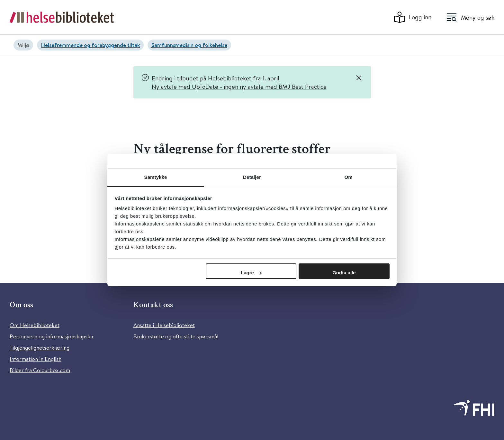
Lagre (251, 273)
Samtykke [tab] (156, 177)
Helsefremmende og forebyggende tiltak (90, 45)
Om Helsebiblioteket (35, 325)
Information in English (36, 359)
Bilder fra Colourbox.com (40, 370)
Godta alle (344, 273)
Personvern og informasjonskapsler (52, 336)
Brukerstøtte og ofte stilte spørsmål (176, 336)
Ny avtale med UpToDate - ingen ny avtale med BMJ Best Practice (239, 86)
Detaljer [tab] (252, 177)
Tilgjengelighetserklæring (40, 348)
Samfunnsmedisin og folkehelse (189, 45)
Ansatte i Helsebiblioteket (164, 325)
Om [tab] (348, 177)
